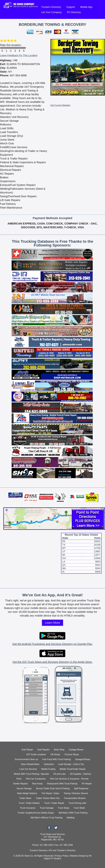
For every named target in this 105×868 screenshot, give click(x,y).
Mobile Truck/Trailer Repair (73, 769)
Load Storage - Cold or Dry (71, 764)
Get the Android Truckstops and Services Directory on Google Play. (52, 644)
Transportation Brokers (75, 798)
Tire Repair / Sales (50, 793)
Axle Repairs (43, 750)
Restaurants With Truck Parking (62, 784)
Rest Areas (37, 784)
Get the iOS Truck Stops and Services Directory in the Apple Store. (52, 662)
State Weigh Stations (27, 793)
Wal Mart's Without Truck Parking (46, 818)
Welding (71, 818)
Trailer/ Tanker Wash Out (48, 798)
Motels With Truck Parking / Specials (31, 774)
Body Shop (59, 750)
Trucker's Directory (38, 850)
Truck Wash (79, 808)
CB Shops (55, 754)
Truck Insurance (28, 808)
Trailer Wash (25, 798)
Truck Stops (64, 808)
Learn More (52, 623)
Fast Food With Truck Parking (57, 759)
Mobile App (86, 7)
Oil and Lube (59, 774)
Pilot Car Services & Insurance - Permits (69, 779)
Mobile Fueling (48, 769)
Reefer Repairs (21, 784)
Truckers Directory (51, 7)
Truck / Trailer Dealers (29, 803)
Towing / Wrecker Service (76, 793)
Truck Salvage (47, 808)
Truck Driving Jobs (77, 803)
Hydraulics (49, 764)
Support (71, 7)
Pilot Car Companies (36, 779)
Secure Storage (24, 788)
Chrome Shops (72, 754)
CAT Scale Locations (36, 754)
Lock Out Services (28, 769)
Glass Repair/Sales (30, 764)
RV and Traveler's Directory (62, 850)
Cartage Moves (76, 750)
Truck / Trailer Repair (54, 803)
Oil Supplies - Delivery (80, 774)
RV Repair (87, 784)
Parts (19, 779)
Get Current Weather (60, 105)
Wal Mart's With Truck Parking (73, 813)
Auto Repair (27, 750)
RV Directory (74, 12)
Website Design (78, 856)
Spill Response (81, 788)
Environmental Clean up (26, 759)
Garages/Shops (83, 759)
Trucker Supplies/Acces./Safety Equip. (36, 813)
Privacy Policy (62, 856)
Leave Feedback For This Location (19, 55)
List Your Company (51, 12)
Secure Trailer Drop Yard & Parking (53, 788)
